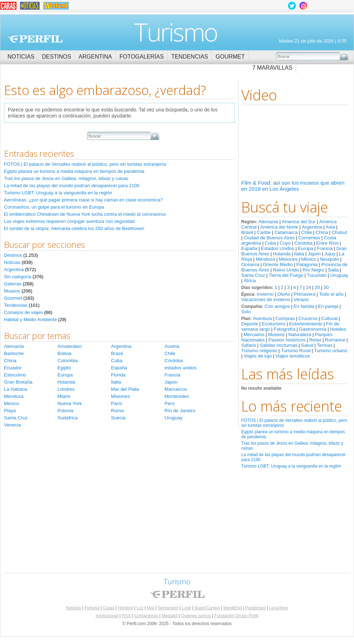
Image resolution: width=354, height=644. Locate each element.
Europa (306, 248)
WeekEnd (233, 608)
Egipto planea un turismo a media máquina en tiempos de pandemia (74, 171)
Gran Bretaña (18, 382)
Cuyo (285, 243)
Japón (314, 254)
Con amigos (277, 306)
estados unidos (181, 368)
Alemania (268, 222)
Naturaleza (300, 335)
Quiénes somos (196, 616)
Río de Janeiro (180, 411)
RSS (126, 616)
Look (186, 608)
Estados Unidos (277, 248)
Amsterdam (70, 346)
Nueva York (70, 403)
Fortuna (92, 608)
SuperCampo (207, 608)
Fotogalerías (142, 57)
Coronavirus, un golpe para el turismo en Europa (54, 207)
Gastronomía (313, 329)
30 (326, 287)
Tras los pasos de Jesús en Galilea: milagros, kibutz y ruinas (66, 178)
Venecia (12, 425)
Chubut (339, 232)
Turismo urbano (331, 351)
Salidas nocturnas (279, 345)
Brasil (247, 232)
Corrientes (309, 238)
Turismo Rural (296, 351)
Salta (333, 270)
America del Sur (299, 222)
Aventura (262, 318)
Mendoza (265, 259)
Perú (170, 403)
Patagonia (307, 264)
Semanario (168, 608)
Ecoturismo (274, 324)
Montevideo (177, 396)
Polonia (65, 411)
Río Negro (313, 270)
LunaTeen (279, 608)
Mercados (254, 335)
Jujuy (330, 254)
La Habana (16, 389)
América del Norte (279, 227)
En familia (304, 306)
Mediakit (170, 616)
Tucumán (317, 275)
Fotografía (285, 329)
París (117, 403)
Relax (315, 340)
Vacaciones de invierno (266, 299)
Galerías (13, 284)
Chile (307, 232)
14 (309, 287)
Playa (10, 411)
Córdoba (304, 243)
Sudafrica (67, 418)
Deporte (250, 324)
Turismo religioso (259, 351)
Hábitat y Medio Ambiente (30, 319)
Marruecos (176, 389)
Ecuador (13, 368)
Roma (117, 411)
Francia (325, 248)
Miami (64, 396)
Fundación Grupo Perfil (236, 616)
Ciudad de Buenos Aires (269, 238)
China (322, 232)
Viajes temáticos (293, 356)
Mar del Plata (125, 389)
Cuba (270, 243)
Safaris (249, 345)
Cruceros (308, 318)
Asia (330, 227)
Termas (325, 345)
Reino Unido (286, 270)
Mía (151, 608)
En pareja (328, 306)
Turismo (176, 32)
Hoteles (338, 329)
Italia (299, 254)
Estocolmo (15, 375)
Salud (307, 345)
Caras (108, 608)
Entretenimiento (306, 324)
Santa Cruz (253, 275)
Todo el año (331, 294)
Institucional (107, 616)
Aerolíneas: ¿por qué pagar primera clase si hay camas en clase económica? (83, 200)
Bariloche (14, 353)
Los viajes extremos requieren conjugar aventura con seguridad (69, 221)
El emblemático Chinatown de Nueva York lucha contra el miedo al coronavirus (85, 214)
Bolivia (64, 353)
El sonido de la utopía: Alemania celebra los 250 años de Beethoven (74, 228)
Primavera (305, 294)
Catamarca (286, 232)
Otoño (284, 294)
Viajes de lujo (258, 356)
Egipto (64, 368)
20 (317, 287)
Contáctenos (146, 616)
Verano (301, 299)
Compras (285, 318)
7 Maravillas (272, 68)
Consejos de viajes (23, 312)
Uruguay (339, 275)
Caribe (264, 232)
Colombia (67, 361)
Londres (66, 389)
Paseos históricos (287, 340)
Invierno (265, 294)
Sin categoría (18, 277)
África (250, 281)
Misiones (288, 259)
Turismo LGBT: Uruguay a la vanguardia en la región (291, 466)
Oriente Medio (278, 264)
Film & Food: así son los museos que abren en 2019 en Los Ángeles (293, 186)
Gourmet (230, 57)
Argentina (95, 57)
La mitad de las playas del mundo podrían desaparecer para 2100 (72, 186)
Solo (246, 312)
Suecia (118, 418)
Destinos (57, 57)
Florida (118, 375)
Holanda (282, 254)
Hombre (125, 608)
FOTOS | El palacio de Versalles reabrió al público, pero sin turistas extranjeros (85, 164)
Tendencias (190, 57)
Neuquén (329, 259)
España (249, 248)
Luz (140, 608)
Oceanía (250, 264)
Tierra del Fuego (286, 275)
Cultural (329, 318)
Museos (276, 335)
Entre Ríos (327, 243)
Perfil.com (35, 39)
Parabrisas (255, 608)
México (309, 259)
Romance (335, 340)
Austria (172, 346)
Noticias (21, 57)
